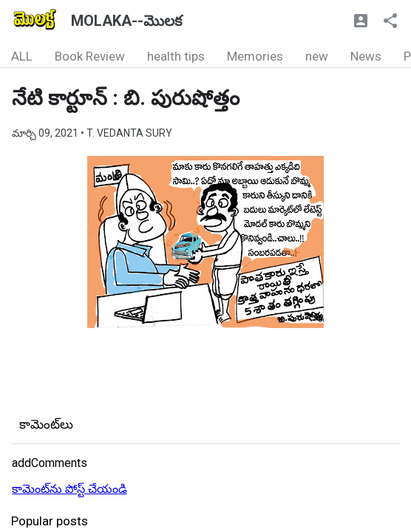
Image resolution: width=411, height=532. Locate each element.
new (317, 56)
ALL (22, 56)
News (366, 56)
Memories (255, 56)
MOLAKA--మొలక (126, 21)
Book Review (90, 56)
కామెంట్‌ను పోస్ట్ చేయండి (69, 489)
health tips (176, 56)
